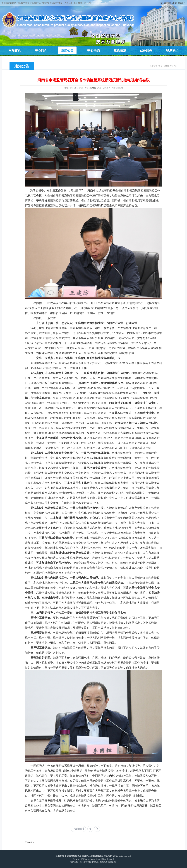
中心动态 (93, 50)
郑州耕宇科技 (85, 862)
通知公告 (67, 50)
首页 (160, 66)
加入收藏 (173, 3)
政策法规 (120, 50)
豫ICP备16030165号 (123, 856)
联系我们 (172, 50)
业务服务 (146, 50)
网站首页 (15, 50)
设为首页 (164, 3)
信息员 (93, 88)
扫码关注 (182, 3)
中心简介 (41, 50)
